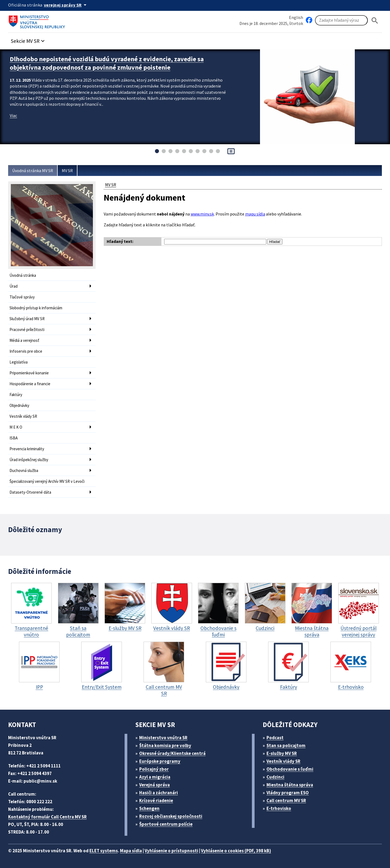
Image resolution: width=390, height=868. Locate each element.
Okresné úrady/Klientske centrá (172, 753)
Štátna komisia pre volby (165, 745)
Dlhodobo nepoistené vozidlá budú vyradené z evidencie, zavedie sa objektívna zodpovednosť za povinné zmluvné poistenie (107, 63)
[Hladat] (375, 20)
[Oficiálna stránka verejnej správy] (66, 5)
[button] (28, 39)
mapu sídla (255, 214)
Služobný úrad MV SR (27, 319)
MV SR (67, 171)
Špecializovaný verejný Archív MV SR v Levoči (47, 481)
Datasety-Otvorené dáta (30, 492)
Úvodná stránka (23, 275)
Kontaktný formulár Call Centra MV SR (47, 817)
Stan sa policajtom (286, 745)
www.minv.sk (202, 214)
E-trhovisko (279, 808)
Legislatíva (19, 362)
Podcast (275, 738)
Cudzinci (275, 777)
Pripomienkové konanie (29, 373)
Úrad (14, 286)
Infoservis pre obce (26, 351)
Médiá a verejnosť (24, 340)
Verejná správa (155, 785)
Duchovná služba (24, 470)
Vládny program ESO (288, 793)
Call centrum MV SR (286, 801)
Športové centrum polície (166, 824)
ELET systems (104, 851)
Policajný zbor (154, 769)
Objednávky (19, 405)
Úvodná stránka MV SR (33, 171)
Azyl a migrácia (155, 777)
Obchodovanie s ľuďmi (290, 769)
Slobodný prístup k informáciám (36, 308)
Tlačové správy (22, 297)
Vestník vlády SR (23, 416)
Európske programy (160, 761)
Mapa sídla (131, 851)
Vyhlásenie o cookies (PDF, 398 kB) (236, 851)
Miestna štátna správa (290, 785)
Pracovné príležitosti (27, 329)
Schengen (149, 808)
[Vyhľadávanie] (341, 20)
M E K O (16, 427)
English (296, 17)
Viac (13, 115)
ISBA (14, 438)
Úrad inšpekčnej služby (29, 460)
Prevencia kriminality (27, 449)
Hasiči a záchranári (159, 793)
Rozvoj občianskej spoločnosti (171, 816)
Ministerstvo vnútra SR (163, 738)
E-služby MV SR (282, 753)
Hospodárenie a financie (30, 384)
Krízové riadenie (156, 801)
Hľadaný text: (120, 241)
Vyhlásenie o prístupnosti (171, 851)
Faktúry (16, 395)
